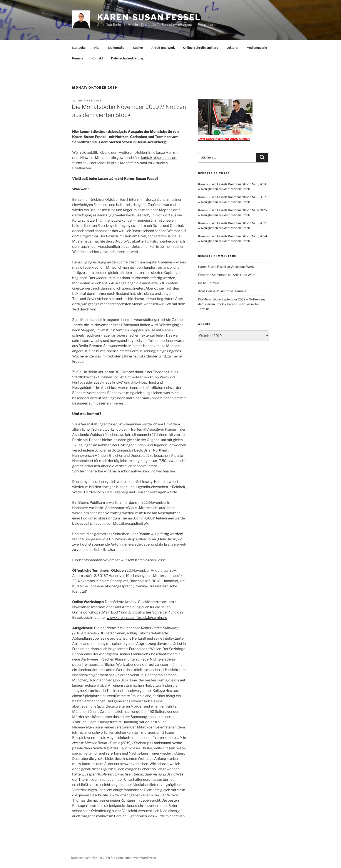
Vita (96, 48)
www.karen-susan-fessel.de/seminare (137, 618)
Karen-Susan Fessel (149, 17)
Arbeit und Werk (163, 48)
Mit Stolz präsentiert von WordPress (131, 858)
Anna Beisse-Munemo (214, 291)
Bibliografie (116, 48)
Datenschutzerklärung (127, 58)
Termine (78, 58)
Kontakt (97, 58)
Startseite (79, 48)
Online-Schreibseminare (201, 48)
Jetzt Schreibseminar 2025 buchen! (224, 139)
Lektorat (232, 48)
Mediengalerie (257, 48)
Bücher (138, 48)
